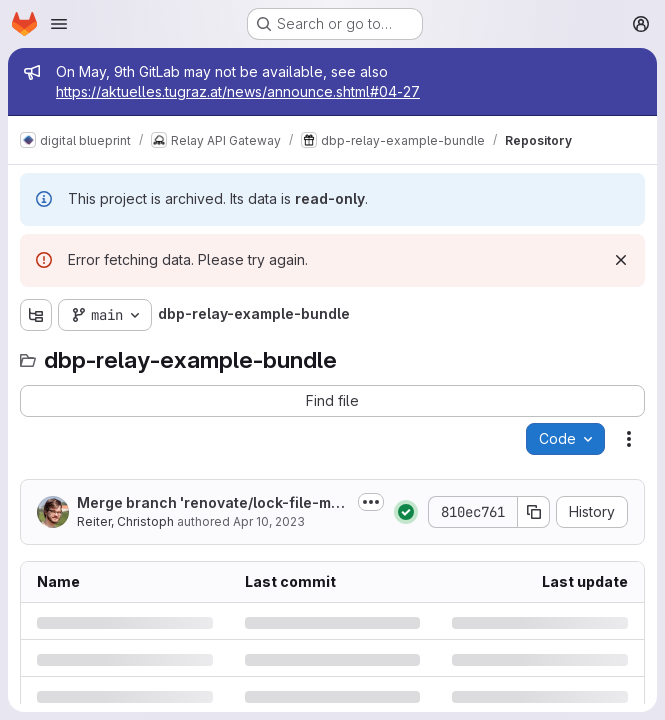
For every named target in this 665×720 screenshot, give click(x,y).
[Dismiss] (621, 260)
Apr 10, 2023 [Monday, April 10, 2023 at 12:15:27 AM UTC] (269, 521)
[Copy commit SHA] (534, 512)
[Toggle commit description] (371, 502)
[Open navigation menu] (59, 24)
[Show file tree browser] (36, 315)
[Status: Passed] (406, 512)
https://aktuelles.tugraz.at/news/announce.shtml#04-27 (238, 91)
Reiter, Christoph (125, 521)
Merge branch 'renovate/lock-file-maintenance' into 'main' (210, 503)
